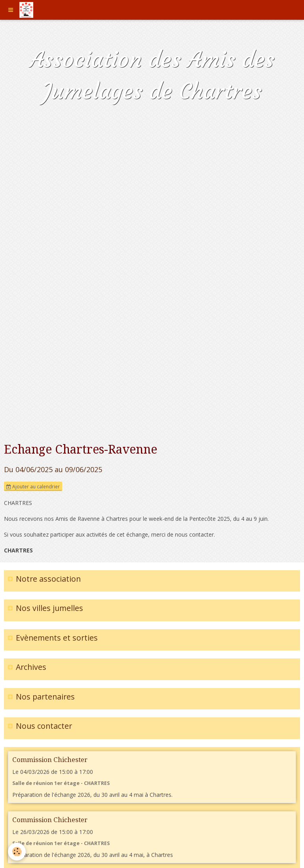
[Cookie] (17, 852)
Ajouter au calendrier (33, 486)
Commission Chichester (50, 760)
